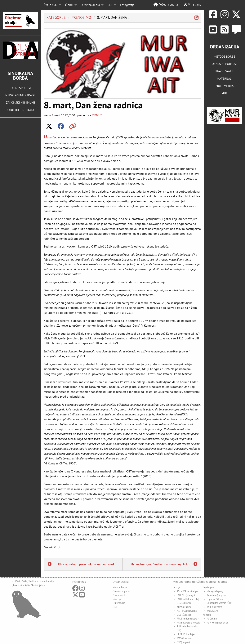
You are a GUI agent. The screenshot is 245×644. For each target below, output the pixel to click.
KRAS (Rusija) (184, 607)
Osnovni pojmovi (121, 591)
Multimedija (119, 603)
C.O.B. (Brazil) (184, 603)
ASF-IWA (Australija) (187, 591)
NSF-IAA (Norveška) (187, 611)
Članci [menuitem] (69, 5)
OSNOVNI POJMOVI (225, 64)
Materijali (117, 599)
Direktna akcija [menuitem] (90, 5)
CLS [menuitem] (110, 5)
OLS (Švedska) (184, 615)
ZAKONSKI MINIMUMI (20, 102)
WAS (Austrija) (184, 638)
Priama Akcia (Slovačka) (189, 623)
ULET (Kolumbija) (186, 634)
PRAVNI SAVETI (225, 71)
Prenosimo (81, 17)
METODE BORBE (225, 56)
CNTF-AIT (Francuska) (188, 599)
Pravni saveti (119, 595)
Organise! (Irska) (215, 599)
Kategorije (56, 17)
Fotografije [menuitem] (127, 5)
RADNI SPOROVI (20, 88)
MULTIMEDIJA (225, 86)
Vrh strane (193, 4)
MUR (225, 93)
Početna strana (166, 4)
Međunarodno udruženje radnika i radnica (200, 582)
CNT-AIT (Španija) (186, 595)
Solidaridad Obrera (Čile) (219, 603)
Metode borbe (120, 587)
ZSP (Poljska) (183, 642)
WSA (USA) (212, 611)
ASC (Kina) (212, 619)
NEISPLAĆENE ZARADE (20, 95)
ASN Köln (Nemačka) (218, 623)
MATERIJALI (225, 78)
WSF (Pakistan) (214, 607)
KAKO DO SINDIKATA (20, 110)
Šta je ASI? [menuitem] (51, 5)
